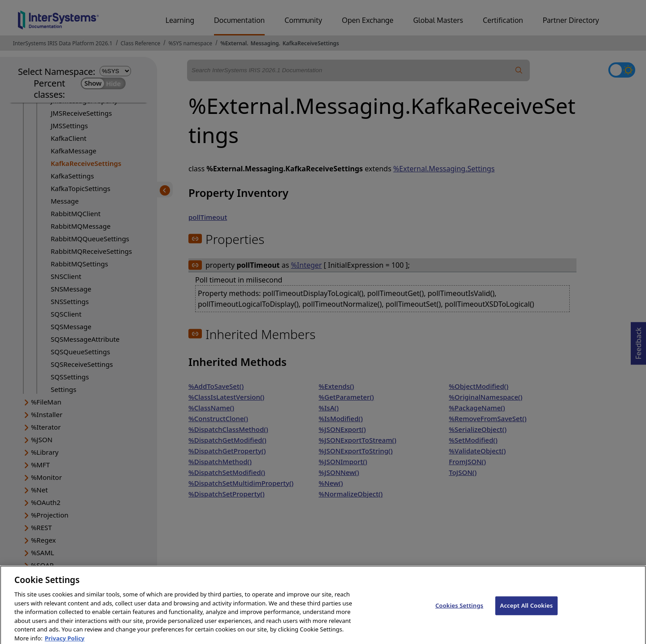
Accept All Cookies (527, 612)
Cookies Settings (459, 612)
